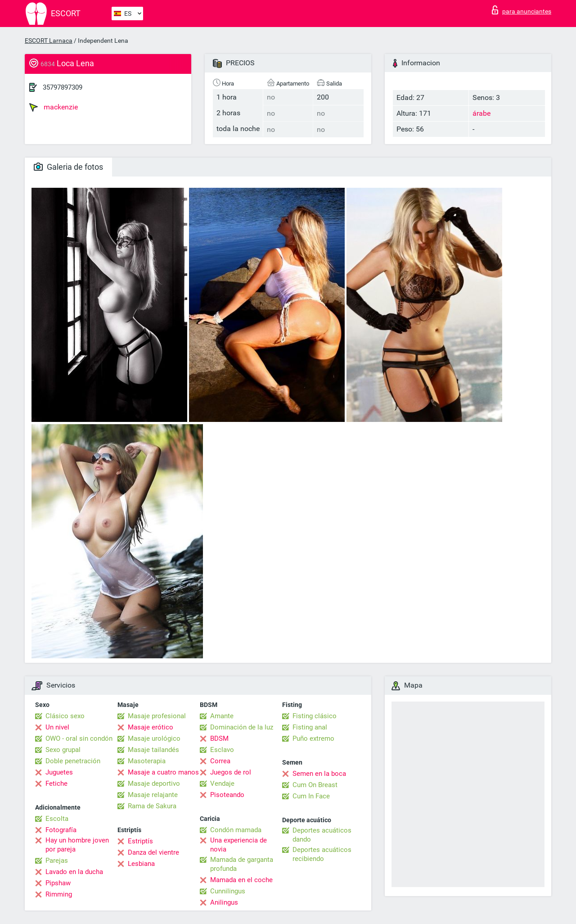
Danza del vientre (153, 852)
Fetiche (56, 784)
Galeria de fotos (68, 167)
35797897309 (63, 87)
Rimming (59, 894)
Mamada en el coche (241, 880)
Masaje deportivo (154, 784)
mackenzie (54, 107)
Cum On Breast (315, 785)
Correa (220, 761)
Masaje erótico (151, 727)
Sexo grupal (63, 750)
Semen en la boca (319, 774)
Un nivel (57, 727)
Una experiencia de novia (238, 845)
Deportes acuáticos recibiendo (322, 854)
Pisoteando (227, 795)
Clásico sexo (65, 716)
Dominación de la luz (242, 727)
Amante (222, 716)
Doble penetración (73, 761)
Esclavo (222, 750)
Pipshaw (58, 883)
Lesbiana (141, 864)
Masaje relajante (153, 795)
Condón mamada (236, 830)
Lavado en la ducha (74, 872)
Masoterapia (147, 761)
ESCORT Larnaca (49, 41)
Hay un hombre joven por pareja (77, 845)
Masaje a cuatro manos (163, 772)
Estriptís (140, 841)
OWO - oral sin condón (79, 738)
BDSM (219, 738)
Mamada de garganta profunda (242, 864)
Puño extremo (313, 738)
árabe (481, 113)
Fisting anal (310, 727)
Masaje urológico (154, 738)
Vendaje (222, 784)
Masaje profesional (157, 716)
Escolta (57, 819)
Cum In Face (311, 796)
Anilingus (224, 902)
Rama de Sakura (152, 806)
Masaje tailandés (153, 750)
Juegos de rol (231, 772)
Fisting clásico (315, 716)
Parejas (57, 861)
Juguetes (59, 772)
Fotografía (61, 830)
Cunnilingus (228, 891)
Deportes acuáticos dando (322, 835)
